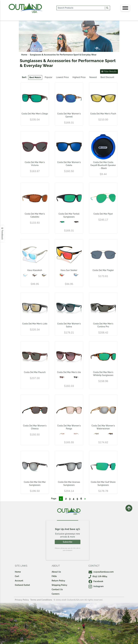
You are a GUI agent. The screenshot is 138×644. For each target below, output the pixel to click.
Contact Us (57, 589)
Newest (93, 77)
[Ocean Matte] (76, 275)
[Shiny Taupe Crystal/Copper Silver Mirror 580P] (62, 434)
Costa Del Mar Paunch (35, 372)
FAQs (54, 576)
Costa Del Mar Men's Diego (35, 114)
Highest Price (79, 77)
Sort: (24, 77)
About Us (56, 572)
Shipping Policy (59, 585)
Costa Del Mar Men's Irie (69, 372)
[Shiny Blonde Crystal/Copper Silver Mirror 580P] (96, 434)
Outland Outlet (22, 585)
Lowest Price (62, 77)
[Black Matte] (44, 275)
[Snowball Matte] (25, 275)
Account (19, 581)
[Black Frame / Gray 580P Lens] (76, 222)
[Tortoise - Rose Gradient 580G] (62, 377)
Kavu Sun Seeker (69, 270)
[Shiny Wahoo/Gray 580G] (110, 434)
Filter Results (109, 71)
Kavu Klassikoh (35, 270)
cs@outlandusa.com (101, 572)
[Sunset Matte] (62, 275)
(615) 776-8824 (98, 576)
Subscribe (68, 542)
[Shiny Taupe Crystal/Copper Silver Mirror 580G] (76, 434)
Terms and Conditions (41, 600)
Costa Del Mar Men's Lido (35, 324)
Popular (49, 77)
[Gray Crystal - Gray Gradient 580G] (76, 377)
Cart (17, 576)
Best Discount (107, 77)
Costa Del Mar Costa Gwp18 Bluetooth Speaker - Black (103, 165)
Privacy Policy (22, 600)
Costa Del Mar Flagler (103, 270)
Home (24, 55)
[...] (81, 8)
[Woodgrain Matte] (35, 275)
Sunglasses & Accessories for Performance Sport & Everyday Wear (63, 55)
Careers (56, 594)
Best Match (35, 77)
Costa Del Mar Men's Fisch (103, 114)
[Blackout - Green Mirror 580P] (62, 222)
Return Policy (58, 581)
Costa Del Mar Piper (103, 214)
